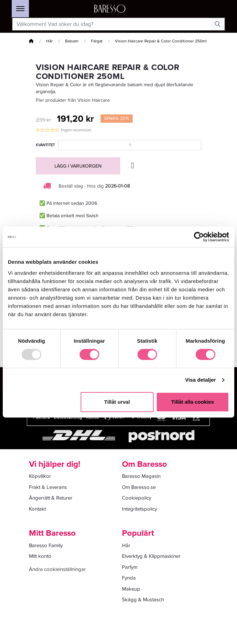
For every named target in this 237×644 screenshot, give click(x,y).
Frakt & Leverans (48, 487)
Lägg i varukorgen (78, 166)
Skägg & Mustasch (143, 600)
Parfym (130, 567)
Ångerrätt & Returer (51, 498)
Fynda (129, 578)
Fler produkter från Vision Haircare (73, 100)
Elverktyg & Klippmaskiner (151, 556)
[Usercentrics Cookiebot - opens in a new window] (199, 237)
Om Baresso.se (139, 487)
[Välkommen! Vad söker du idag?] (112, 24)
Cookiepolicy (137, 498)
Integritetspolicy (140, 509)
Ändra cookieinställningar (57, 569)
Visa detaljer (200, 380)
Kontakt (37, 509)
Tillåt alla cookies (193, 402)
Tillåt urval (117, 402)
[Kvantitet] (130, 145)
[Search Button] (218, 24)
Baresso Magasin (141, 476)
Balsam (72, 41)
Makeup (131, 589)
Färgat (97, 41)
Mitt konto (40, 556)
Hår (49, 41)
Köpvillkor (40, 476)
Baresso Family (46, 545)
